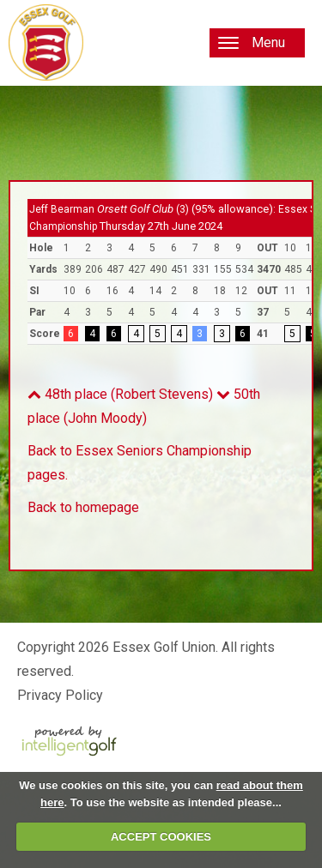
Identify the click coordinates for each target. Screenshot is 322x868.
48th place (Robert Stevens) (120, 394)
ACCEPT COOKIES (161, 837)
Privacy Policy (60, 695)
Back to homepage (83, 507)
